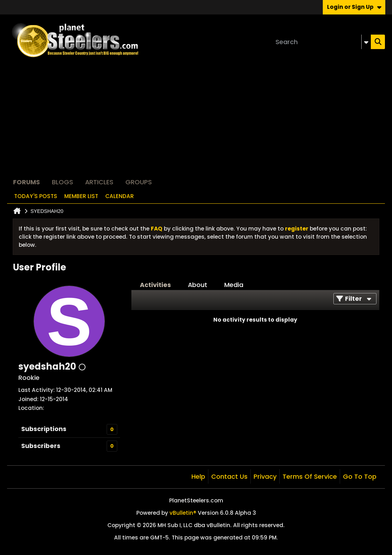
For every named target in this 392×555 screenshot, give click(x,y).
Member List (81, 196)
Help (198, 476)
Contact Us (229, 476)
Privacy (265, 476)
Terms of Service (310, 476)
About (198, 285)
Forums (26, 182)
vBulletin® (183, 513)
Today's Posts (36, 196)
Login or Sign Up (354, 7)
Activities (155, 285)
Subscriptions (44, 429)
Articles (99, 182)
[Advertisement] (196, 122)
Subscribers (41, 446)
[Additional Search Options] (366, 42)
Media (234, 285)
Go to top (360, 476)
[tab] (155, 285)
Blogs (63, 182)
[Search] (322, 42)
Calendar (120, 196)
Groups (139, 182)
